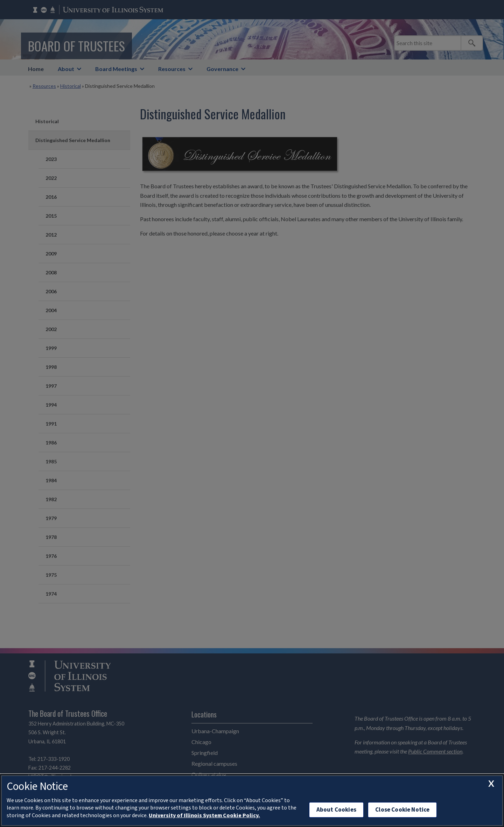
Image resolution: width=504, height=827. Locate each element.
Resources (172, 69)
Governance (222, 69)
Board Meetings (116, 69)
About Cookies (336, 810)
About (66, 69)
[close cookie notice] (491, 784)
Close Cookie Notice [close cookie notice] (402, 810)
